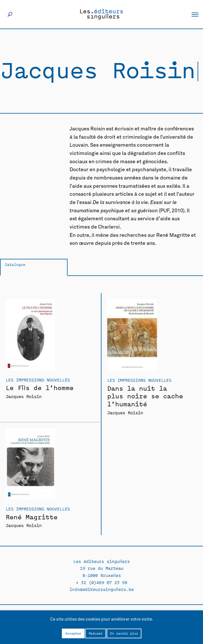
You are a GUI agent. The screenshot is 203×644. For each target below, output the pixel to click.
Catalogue (15, 264)
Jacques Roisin (24, 396)
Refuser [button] (96, 633)
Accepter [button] (73, 633)
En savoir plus (124, 633)
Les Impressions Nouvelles (38, 380)
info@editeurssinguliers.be (102, 589)
